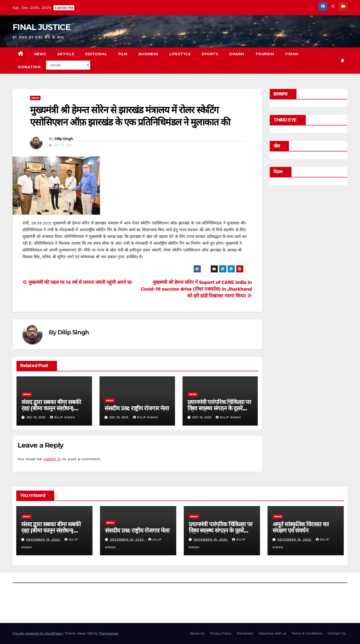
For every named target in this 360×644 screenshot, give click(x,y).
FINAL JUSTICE (41, 27)
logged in (52, 459)
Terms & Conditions (307, 633)
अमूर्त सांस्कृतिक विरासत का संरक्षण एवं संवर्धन (300, 527)
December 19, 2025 (44, 540)
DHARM (237, 54)
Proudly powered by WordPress (38, 633)
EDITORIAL (96, 54)
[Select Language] (68, 65)
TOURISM (265, 54)
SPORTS (210, 54)
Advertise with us (272, 633)
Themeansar (109, 633)
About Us (197, 633)
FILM (123, 54)
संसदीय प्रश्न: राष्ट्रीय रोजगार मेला (137, 408)
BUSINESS (148, 54)
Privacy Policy (221, 633)
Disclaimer (245, 633)
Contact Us (337, 633)
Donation (29, 67)
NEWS (40, 54)
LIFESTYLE (180, 54)
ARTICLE (66, 54)
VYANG (292, 54)
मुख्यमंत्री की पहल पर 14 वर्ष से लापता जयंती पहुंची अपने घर (77, 282)
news (35, 98)
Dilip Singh (64, 139)
